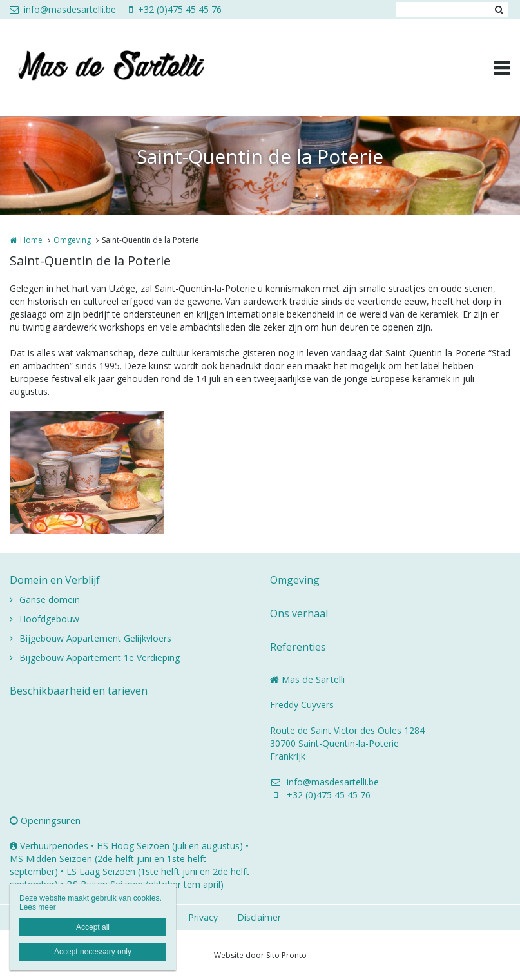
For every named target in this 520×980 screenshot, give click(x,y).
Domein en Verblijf (55, 580)
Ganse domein (50, 600)
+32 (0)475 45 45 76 (175, 9)
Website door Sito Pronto (260, 955)
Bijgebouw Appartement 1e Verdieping (100, 658)
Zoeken (499, 10)
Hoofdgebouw (49, 619)
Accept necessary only (93, 952)
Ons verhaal (299, 613)
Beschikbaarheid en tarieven (79, 691)
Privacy (203, 917)
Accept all (93, 927)
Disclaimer (259, 917)
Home (31, 240)
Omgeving (72, 240)
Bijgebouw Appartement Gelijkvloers (95, 638)
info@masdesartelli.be (63, 9)
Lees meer (38, 907)
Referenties (298, 647)
